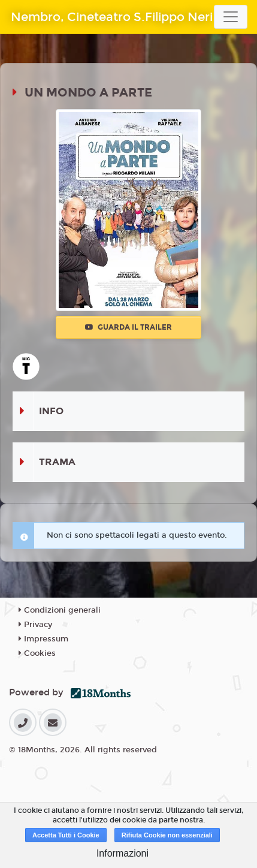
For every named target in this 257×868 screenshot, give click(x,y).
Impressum (43, 639)
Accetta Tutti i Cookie (66, 835)
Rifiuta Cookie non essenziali (167, 835)
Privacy (35, 625)
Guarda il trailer (128, 327)
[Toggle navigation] (231, 17)
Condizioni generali (60, 610)
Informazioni (123, 853)
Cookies (37, 653)
